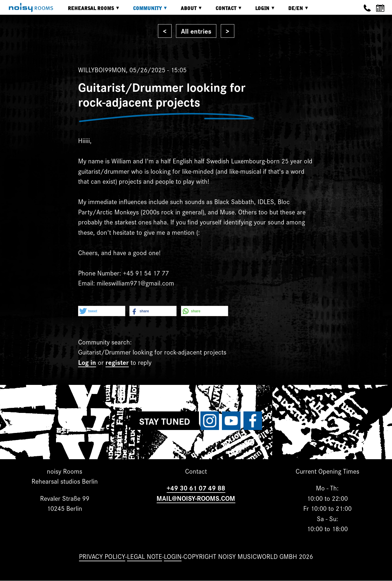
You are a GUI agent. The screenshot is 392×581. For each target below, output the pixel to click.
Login (261, 10)
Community (146, 10)
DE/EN (294, 10)
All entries (196, 31)
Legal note (145, 556)
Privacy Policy (102, 556)
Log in (87, 362)
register (117, 362)
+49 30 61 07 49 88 (196, 488)
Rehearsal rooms (89, 10)
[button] (102, 311)
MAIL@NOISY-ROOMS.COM (196, 498)
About (187, 10)
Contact (224, 10)
